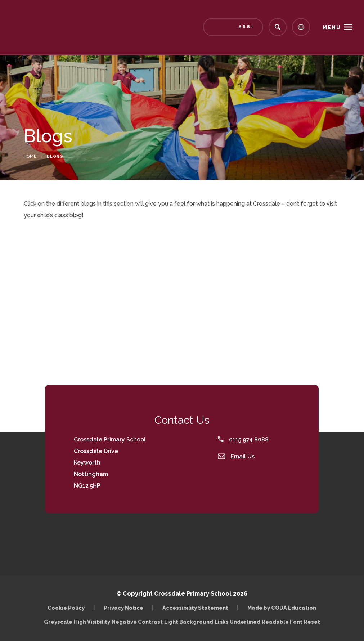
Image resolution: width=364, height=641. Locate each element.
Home (30, 156)
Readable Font (282, 622)
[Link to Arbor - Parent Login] (233, 27)
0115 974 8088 (243, 440)
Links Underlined (237, 622)
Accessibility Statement (195, 608)
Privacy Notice (123, 608)
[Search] (278, 27)
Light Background (189, 622)
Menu (332, 27)
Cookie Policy (66, 608)
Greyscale (58, 622)
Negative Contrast (137, 622)
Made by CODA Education (282, 608)
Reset (312, 622)
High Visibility (92, 622)
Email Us (236, 456)
